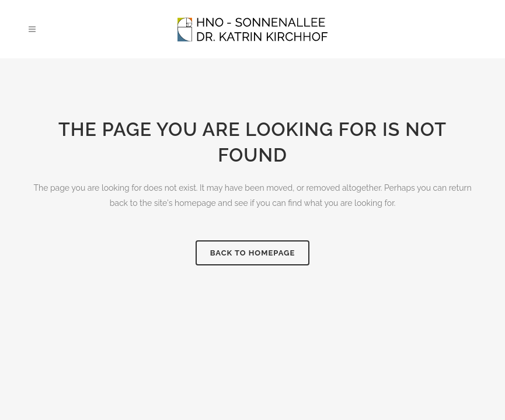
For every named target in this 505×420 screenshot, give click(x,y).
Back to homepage (253, 253)
